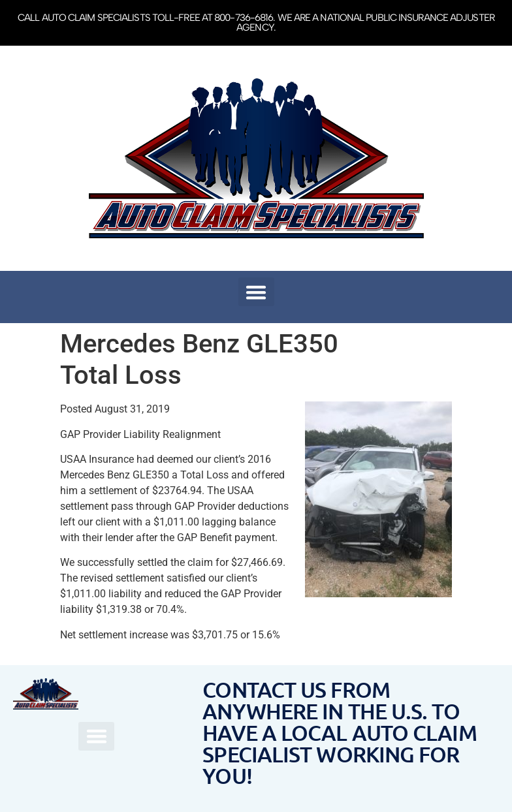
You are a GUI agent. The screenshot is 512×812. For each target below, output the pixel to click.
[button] (256, 292)
